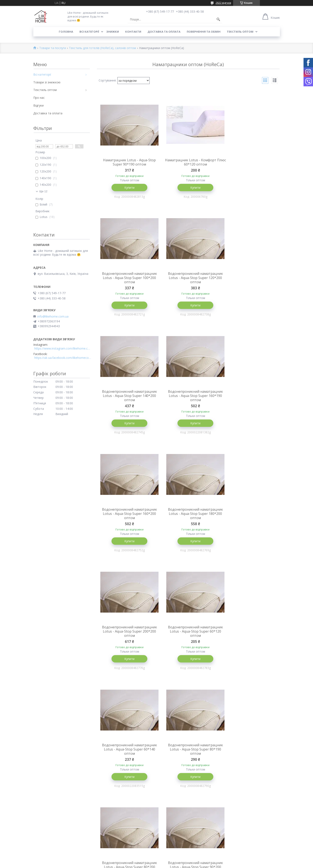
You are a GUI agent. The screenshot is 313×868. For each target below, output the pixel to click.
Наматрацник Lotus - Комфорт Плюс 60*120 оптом (188, 162)
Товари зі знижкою (47, 82)
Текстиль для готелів (174, 843)
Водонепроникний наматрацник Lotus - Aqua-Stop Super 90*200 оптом (188, 638)
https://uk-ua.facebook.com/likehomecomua (63, 358)
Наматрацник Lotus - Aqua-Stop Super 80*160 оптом (188, 754)
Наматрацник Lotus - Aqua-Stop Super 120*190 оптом (127, 754)
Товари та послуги (53, 48)
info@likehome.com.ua (53, 316)
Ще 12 (43, 191)
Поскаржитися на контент (183, 864)
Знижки (113, 32)
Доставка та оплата (164, 32)
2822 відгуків (223, 3)
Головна (66, 32)
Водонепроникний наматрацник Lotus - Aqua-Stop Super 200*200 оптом (249, 401)
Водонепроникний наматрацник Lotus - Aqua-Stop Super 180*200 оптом (188, 401)
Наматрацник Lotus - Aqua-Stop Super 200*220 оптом (249, 754)
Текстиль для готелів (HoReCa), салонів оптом (102, 48)
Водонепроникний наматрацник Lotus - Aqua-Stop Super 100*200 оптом (249, 164)
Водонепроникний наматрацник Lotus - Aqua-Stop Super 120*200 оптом (127, 283)
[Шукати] (218, 19)
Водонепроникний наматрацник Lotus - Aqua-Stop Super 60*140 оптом (188, 519)
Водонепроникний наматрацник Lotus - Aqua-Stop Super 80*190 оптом (249, 519)
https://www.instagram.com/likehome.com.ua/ (63, 349)
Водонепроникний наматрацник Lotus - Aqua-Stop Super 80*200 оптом (127, 638)
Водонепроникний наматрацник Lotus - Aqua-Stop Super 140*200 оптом (188, 283)
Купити (127, 188)
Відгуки (38, 105)
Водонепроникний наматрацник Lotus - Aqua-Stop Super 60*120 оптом (127, 519)
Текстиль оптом (240, 32)
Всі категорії (89, 32)
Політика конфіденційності (218, 864)
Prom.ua (177, 860)
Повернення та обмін (204, 32)
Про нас (39, 98)
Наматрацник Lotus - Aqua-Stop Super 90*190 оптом (127, 162)
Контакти (133, 32)
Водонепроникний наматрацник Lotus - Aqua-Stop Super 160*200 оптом (127, 401)
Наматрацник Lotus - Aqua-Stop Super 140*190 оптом (249, 636)
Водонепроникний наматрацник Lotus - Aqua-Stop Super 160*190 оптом (249, 283)
